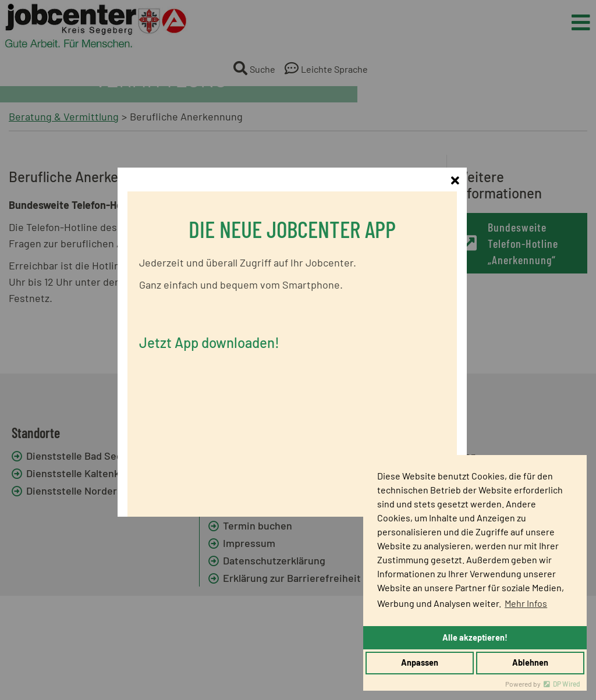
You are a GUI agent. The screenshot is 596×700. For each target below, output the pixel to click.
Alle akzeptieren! (475, 637)
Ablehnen (530, 662)
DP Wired (567, 684)
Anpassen (420, 662)
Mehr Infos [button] (526, 603)
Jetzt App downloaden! (215, 343)
